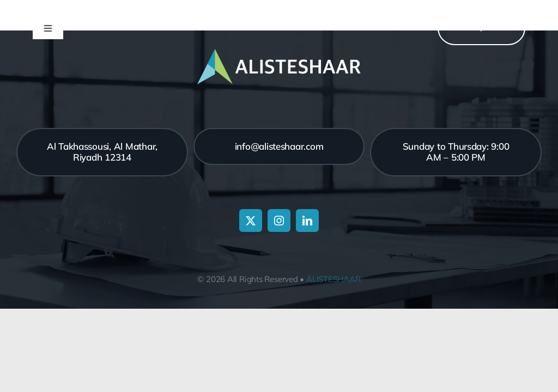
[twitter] (251, 220)
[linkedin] (307, 220)
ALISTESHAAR (333, 279)
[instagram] (279, 220)
